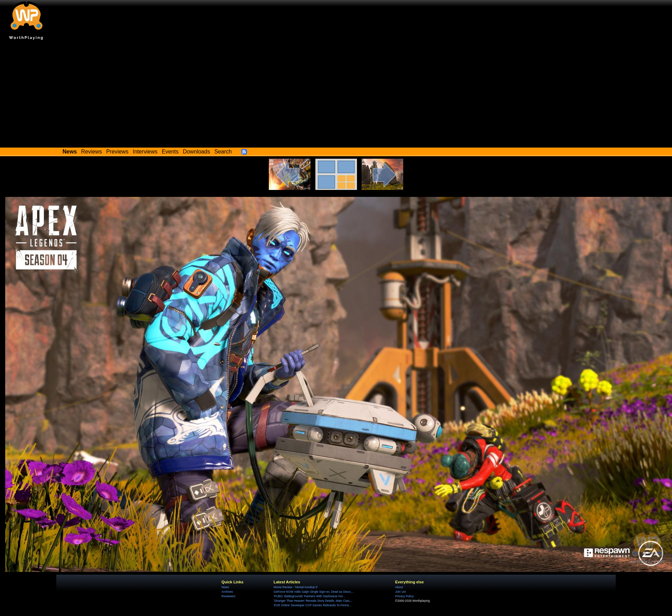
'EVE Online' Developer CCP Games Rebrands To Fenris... (313, 605)
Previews (117, 152)
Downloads (197, 152)
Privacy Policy (404, 596)
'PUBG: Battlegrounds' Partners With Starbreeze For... (309, 596)
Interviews (145, 152)
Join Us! (401, 592)
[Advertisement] (336, 95)
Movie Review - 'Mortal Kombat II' (296, 587)
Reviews (92, 152)
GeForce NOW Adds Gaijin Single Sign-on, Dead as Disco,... (314, 592)
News (225, 587)
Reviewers (229, 596)
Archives (227, 592)
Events (170, 152)
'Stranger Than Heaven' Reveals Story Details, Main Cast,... (313, 601)
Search (223, 152)
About (399, 587)
